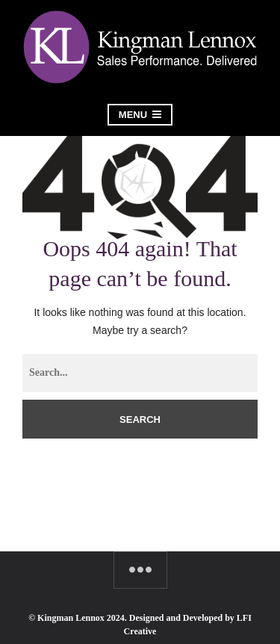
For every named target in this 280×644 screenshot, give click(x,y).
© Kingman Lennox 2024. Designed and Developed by (133, 618)
